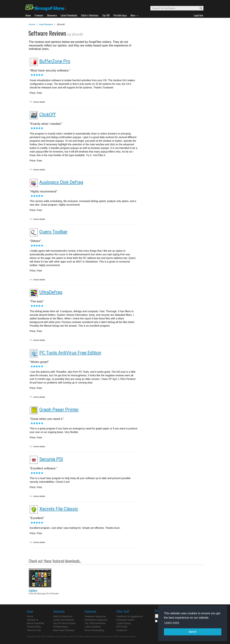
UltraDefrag (51, 292)
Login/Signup (124, 623)
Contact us (33, 620)
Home (32, 24)
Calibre (33, 591)
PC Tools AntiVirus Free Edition (70, 353)
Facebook (122, 630)
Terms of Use (34, 630)
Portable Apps (61, 627)
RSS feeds (122, 627)
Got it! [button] (193, 632)
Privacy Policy (34, 627)
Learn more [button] (172, 622)
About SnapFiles (36, 623)
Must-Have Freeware (64, 630)
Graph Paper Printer (59, 410)
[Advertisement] (171, 96)
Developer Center (125, 620)
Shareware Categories (96, 620)
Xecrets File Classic (59, 509)
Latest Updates (93, 627)
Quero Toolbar (53, 232)
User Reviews (46, 24)
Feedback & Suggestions (130, 616)
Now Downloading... (95, 630)
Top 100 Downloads (95, 623)
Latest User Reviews (64, 620)
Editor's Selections (63, 616)
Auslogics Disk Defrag (61, 182)
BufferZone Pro (55, 61)
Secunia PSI (51, 459)
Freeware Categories (95, 616)
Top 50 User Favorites (64, 623)
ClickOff (48, 115)
